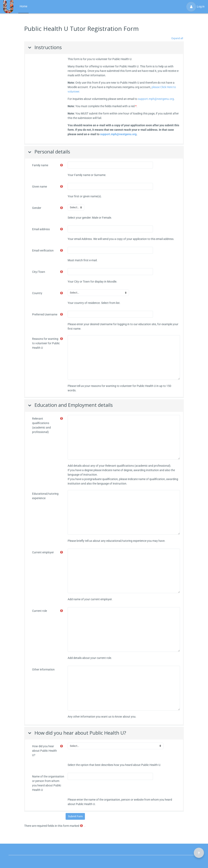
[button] (177, 38)
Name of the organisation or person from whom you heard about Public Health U (48, 783)
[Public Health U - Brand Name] (8, 7)
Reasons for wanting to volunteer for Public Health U (46, 343)
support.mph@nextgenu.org (156, 99)
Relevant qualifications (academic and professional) (41, 425)
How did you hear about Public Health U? (44, 751)
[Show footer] (199, 853)
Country (37, 293)
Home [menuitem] (23, 6)
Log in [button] (196, 7)
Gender (37, 208)
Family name (40, 165)
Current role (40, 611)
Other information (43, 669)
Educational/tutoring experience (45, 496)
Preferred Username (45, 314)
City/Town (39, 272)
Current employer (43, 552)
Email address (41, 229)
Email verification (43, 250)
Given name (40, 187)
